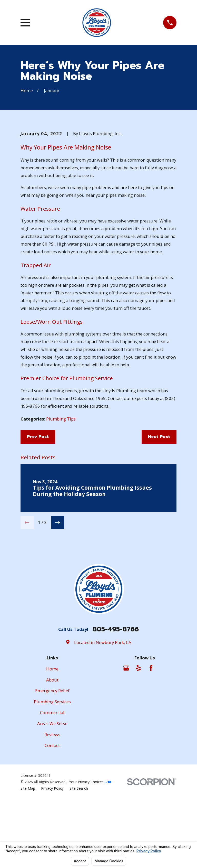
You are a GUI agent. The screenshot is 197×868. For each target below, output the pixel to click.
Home (52, 755)
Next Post (159, 522)
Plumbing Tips (61, 505)
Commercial (52, 798)
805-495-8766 (116, 715)
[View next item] (58, 608)
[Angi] (163, 754)
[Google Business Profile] (126, 754)
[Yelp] (138, 754)
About (52, 766)
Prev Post (38, 522)
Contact (52, 831)
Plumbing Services (52, 787)
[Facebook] (151, 754)
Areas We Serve (52, 809)
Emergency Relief (52, 776)
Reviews (52, 820)
